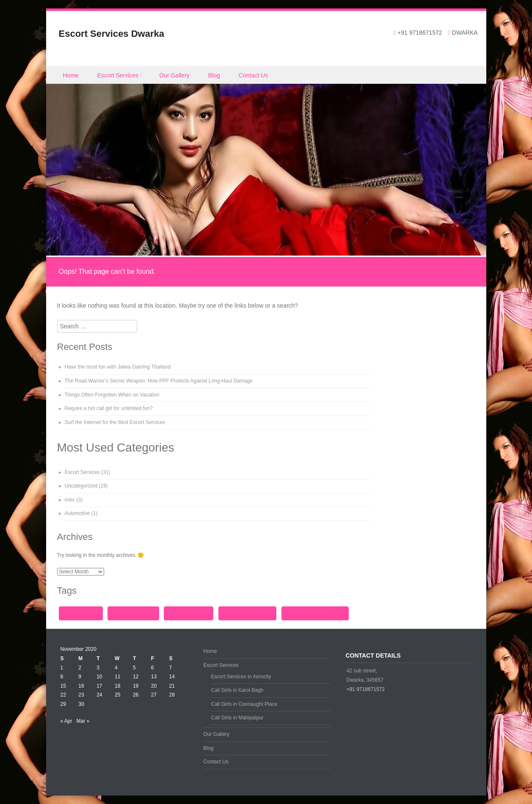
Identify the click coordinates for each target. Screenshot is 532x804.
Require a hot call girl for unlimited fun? (109, 408)
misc (70, 500)
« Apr (66, 721)
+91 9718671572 (366, 689)
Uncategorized (81, 486)
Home (71, 75)
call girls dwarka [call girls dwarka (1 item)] (81, 613)
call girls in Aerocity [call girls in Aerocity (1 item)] (133, 613)
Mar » (83, 721)
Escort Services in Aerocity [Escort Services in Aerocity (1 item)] (315, 613)
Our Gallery (174, 75)
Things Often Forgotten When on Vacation (112, 395)
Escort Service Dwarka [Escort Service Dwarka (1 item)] (248, 613)
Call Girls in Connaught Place (244, 704)
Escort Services (118, 75)
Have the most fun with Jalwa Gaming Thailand (118, 367)
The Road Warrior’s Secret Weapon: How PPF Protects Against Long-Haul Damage (159, 381)
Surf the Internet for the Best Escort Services (115, 422)
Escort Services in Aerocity (241, 677)
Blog (214, 75)
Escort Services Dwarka (112, 34)
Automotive (77, 513)
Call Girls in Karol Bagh (237, 690)
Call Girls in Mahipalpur (237, 718)
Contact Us (253, 75)
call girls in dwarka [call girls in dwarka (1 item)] (189, 613)
